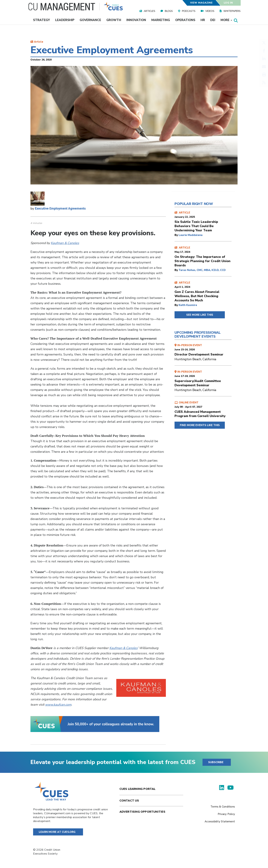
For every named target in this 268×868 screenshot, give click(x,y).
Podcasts (189, 11)
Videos (210, 11)
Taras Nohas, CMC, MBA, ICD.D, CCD (202, 270)
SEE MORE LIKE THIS (200, 315)
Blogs (169, 11)
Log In (228, 3)
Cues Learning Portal (138, 789)
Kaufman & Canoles (65, 243)
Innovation (136, 20)
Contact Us (129, 801)
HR (203, 20)
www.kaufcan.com (58, 705)
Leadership (65, 20)
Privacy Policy (226, 814)
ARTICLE (203, 222)
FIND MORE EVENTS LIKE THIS (200, 425)
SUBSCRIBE (216, 762)
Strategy (42, 20)
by (177, 235)
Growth (114, 20)
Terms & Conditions (223, 807)
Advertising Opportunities (142, 812)
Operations (185, 20)
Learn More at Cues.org (57, 832)
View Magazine (201, 3)
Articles (149, 11)
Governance (90, 20)
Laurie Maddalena (191, 235)
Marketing (161, 20)
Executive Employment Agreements (60, 208)
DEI (213, 20)
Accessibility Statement (220, 821)
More (226, 20)
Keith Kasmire (188, 305)
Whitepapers (232, 11)
